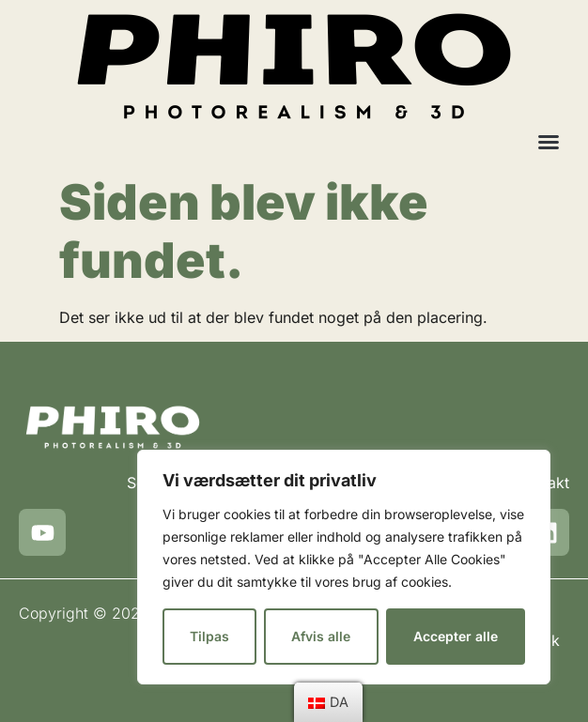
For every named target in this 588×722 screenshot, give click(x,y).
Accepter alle (456, 636)
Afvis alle (321, 636)
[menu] (328, 702)
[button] (549, 142)
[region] (344, 567)
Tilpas (209, 636)
